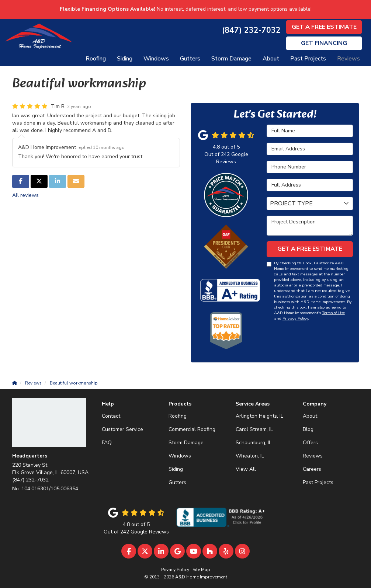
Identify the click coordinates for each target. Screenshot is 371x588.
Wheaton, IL (250, 456)
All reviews (25, 195)
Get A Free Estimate (324, 27)
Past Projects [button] (308, 59)
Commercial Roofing (192, 429)
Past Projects (318, 482)
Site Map (201, 570)
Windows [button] (156, 59)
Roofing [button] (96, 59)
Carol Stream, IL (254, 429)
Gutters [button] (190, 59)
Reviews (313, 456)
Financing (324, 43)
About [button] (271, 59)
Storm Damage (186, 443)
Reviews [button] (349, 59)
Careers (312, 469)
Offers (310, 443)
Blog (308, 429)
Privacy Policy (295, 318)
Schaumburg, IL (254, 443)
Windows (180, 456)
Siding (176, 469)
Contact (111, 416)
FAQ (107, 443)
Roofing (178, 416)
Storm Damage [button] (231, 59)
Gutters (177, 482)
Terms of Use (333, 313)
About (310, 416)
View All (246, 469)
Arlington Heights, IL (259, 416)
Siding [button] (125, 59)
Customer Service (122, 429)
